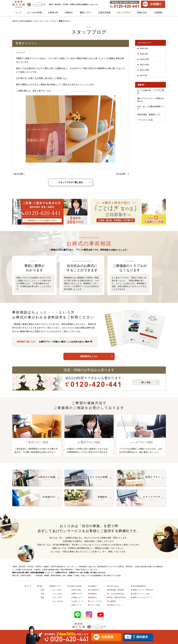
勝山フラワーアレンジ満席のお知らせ (151, 100)
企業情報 (158, 12)
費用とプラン (86, 12)
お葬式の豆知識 (75, 586)
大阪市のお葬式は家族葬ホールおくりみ (27, 21)
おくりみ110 (58, 601)
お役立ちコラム (115, 605)
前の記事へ (20, 174)
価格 (42, 597)
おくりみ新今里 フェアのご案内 (151, 92)
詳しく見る (146, 382)
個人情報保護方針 (140, 586)
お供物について (77, 597)
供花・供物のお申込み (118, 597)
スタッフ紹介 (95, 605)
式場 (42, 594)
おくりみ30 (57, 590)
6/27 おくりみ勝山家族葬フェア (151, 108)
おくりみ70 (57, 597)
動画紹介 (94, 597)
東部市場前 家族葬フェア (149, 114)
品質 (42, 590)
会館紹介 (69, 12)
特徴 (41, 586)
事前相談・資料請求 (117, 590)
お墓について (76, 605)
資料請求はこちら (89, 356)
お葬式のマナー (77, 594)
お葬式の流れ (76, 590)
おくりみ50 (57, 594)
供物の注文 (142, 12)
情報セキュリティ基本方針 (143, 590)
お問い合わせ (114, 586)
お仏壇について (77, 601)
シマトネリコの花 (145, 120)
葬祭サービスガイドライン (143, 597)
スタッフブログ (124, 12)
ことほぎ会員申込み (117, 594)
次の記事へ (122, 174)
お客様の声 (53, 12)
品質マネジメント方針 (141, 594)
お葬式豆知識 (104, 12)
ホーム (29, 586)
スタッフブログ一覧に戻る (71, 182)
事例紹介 (94, 594)
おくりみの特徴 (34, 12)
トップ (18, 12)
